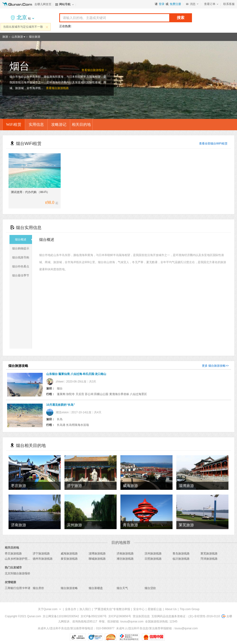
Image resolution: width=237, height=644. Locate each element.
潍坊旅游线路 (125, 559)
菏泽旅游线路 (209, 559)
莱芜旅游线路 (209, 554)
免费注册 (175, 4)
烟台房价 (38, 588)
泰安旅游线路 (69, 559)
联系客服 (229, 4)
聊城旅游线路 (97, 559)
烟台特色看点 (22, 266)
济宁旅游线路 (41, 554)
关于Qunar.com (48, 609)
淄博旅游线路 (97, 554)
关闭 (47, 27)
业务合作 (71, 609)
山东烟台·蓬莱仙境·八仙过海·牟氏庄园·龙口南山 (76, 374)
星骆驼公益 (155, 609)
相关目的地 (81, 124)
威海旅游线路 (69, 554)
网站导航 (65, 4)
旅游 (5, 37)
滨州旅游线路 (153, 554)
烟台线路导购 (22, 257)
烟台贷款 (150, 588)
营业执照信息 (141, 616)
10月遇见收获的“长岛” (61, 405)
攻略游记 (59, 124)
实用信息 (36, 124)
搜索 (181, 18)
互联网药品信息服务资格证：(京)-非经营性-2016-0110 (186, 616)
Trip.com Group (189, 609)
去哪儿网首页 (43, 4)
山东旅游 (17, 37)
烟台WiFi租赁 (219, 144)
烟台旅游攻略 (217, 366)
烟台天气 (122, 588)
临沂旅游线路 (181, 559)
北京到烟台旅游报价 (18, 573)
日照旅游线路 (153, 559)
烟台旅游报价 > (97, 70)
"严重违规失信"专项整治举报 (112, 609)
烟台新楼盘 (96, 588)
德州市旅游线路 (43, 559)
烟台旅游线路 (60, 88)
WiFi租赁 (14, 124)
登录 (162, 4)
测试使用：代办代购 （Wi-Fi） (30, 192)
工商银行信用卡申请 (18, 588)
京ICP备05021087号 (93, 616)
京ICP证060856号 (120, 616)
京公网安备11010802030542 (61, 616)
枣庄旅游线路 (13, 554)
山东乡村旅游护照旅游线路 (22, 559)
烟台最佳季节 (22, 275)
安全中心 (139, 609)
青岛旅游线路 (181, 554)
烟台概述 (23, 239)
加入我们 (85, 609)
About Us (171, 609)
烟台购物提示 (22, 248)
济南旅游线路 (125, 554)
